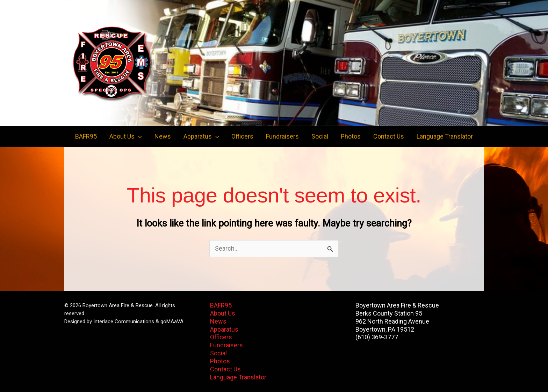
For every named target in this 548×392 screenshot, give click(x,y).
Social (320, 136)
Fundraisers (282, 136)
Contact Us (389, 136)
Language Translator (445, 136)
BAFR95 (86, 136)
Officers (242, 136)
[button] (138, 136)
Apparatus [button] (201, 136)
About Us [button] (126, 136)
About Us (223, 313)
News (163, 136)
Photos (351, 136)
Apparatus (224, 329)
